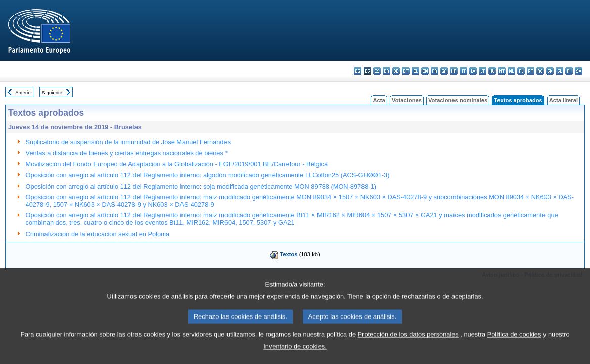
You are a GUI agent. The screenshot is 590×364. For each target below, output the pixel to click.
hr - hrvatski (454, 71)
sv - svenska (579, 71)
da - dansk (387, 71)
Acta (379, 100)
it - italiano (463, 71)
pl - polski (521, 71)
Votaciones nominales (458, 100)
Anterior (24, 92)
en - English (425, 71)
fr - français (435, 71)
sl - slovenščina (559, 71)
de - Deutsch (396, 71)
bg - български (358, 71)
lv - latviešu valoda (473, 71)
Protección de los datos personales (408, 346)
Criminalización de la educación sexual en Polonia (98, 234)
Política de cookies (514, 346)
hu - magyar (492, 71)
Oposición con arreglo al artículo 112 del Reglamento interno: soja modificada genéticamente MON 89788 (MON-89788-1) (201, 186)
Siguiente (52, 92)
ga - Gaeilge (444, 71)
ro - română (540, 71)
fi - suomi (569, 71)
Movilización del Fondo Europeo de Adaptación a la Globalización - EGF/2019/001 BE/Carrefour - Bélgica (177, 164)
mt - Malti (502, 71)
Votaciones (407, 100)
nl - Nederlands (511, 71)
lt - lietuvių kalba (483, 71)
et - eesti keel (406, 71)
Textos (288, 254)
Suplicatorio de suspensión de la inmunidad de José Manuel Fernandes (128, 142)
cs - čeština (377, 71)
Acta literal (563, 100)
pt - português (531, 71)
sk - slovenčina (550, 71)
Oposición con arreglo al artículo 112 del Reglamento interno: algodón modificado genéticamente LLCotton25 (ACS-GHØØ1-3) (208, 175)
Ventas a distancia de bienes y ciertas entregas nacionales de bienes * (127, 153)
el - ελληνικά (415, 71)
